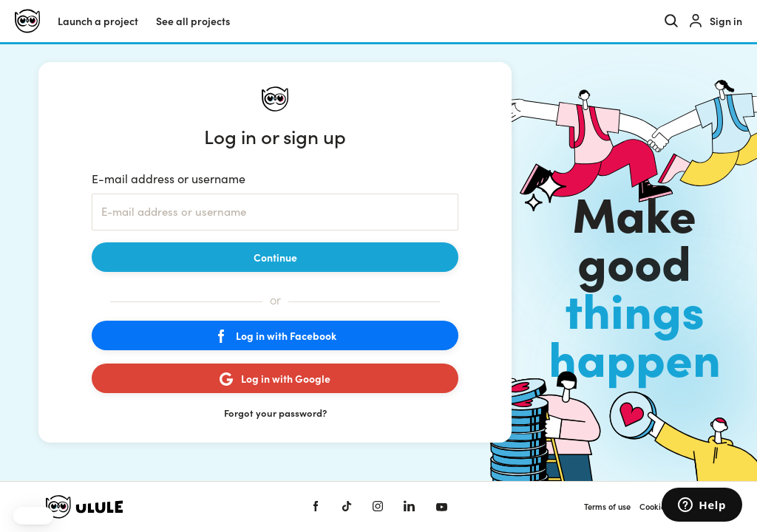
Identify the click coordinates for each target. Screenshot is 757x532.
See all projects (193, 21)
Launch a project (98, 21)
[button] (33, 516)
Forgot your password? (275, 413)
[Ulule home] (27, 21)
